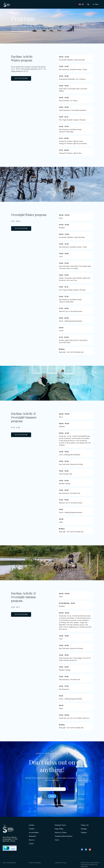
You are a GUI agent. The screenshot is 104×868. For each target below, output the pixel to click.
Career (57, 840)
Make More (84, 866)
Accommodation (34, 833)
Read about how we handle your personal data (52, 805)
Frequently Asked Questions (64, 836)
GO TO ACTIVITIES (21, 78)
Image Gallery (59, 829)
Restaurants (32, 836)
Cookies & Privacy (60, 863)
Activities (32, 825)
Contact (31, 844)
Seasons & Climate (61, 833)
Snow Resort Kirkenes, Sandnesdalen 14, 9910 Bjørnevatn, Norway (10, 839)
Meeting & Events (60, 825)
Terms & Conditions (35, 863)
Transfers (32, 829)
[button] (81, 4)
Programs (84, 833)
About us (32, 840)
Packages (84, 829)
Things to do (85, 825)
